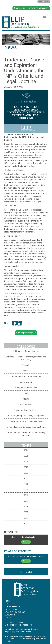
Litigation (26, 393)
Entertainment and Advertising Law (26, 376)
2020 (26, 484)
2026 (26, 450)
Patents (26, 399)
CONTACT (9, 618)
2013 (26, 518)
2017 (26, 501)
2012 (26, 523)
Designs (26, 371)
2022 (26, 473)
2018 (26, 495)
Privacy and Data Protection (26, 410)
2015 (26, 512)
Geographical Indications (26, 388)
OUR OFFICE (9, 604)
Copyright (26, 365)
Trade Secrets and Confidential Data (26, 421)
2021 (26, 478)
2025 (26, 456)
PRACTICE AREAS (12, 609)
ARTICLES (26, 572)
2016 (26, 507)
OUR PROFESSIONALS (13, 607)
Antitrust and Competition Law (26, 351)
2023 (26, 467)
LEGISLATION (10, 615)
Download (26, 542)
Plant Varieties (26, 405)
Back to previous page (26, 333)
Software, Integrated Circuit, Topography (26, 416)
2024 (26, 462)
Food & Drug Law (26, 382)
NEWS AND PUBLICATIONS (15, 612)
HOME (7, 601)
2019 (26, 490)
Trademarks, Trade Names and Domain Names (26, 427)
